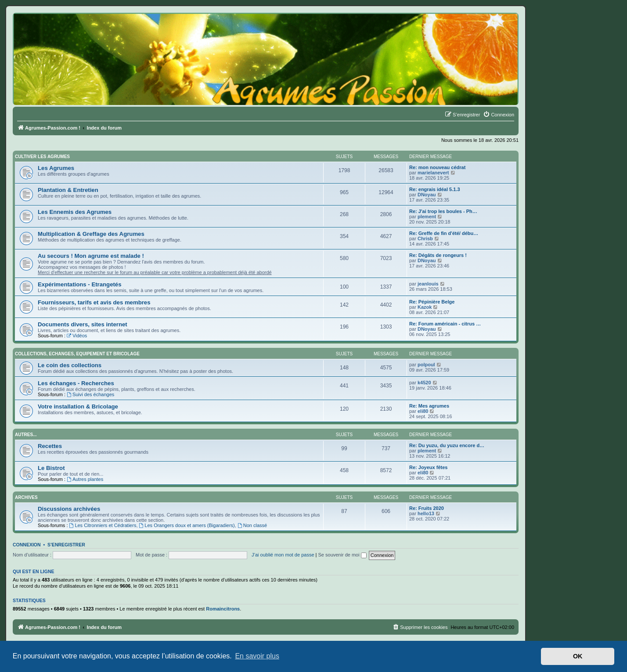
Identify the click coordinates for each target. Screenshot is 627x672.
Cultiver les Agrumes (42, 157)
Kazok (425, 307)
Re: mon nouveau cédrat (437, 167)
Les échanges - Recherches (76, 383)
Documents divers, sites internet (83, 324)
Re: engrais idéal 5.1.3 (435, 189)
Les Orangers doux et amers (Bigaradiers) (187, 525)
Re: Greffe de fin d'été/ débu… (444, 233)
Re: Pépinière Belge (432, 302)
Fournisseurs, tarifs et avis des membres (94, 302)
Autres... (26, 435)
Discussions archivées (69, 509)
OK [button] (578, 656)
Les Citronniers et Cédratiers (103, 525)
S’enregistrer (66, 545)
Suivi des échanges (90, 394)
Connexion (27, 545)
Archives (26, 497)
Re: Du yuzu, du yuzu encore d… (447, 445)
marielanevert (433, 173)
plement (427, 217)
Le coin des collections (70, 365)
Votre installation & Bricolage (78, 406)
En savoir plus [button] (257, 656)
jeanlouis (428, 284)
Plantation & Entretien (68, 190)
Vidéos (77, 336)
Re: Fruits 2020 (427, 508)
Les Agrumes (56, 168)
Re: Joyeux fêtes (428, 467)
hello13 (426, 513)
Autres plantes (85, 479)
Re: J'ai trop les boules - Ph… (443, 211)
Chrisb (425, 238)
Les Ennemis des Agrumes (75, 212)
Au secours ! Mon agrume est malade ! (91, 256)
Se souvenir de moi (342, 555)
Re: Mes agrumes (429, 406)
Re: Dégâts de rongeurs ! (438, 255)
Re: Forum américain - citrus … (445, 324)
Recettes (50, 446)
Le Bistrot (51, 468)
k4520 (424, 383)
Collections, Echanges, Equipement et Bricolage (77, 354)
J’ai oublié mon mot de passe (283, 555)
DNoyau (427, 195)
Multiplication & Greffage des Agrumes (91, 234)
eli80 (423, 411)
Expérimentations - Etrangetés (80, 284)
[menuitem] (499, 115)
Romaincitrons (223, 609)
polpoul (426, 365)
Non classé (252, 525)
